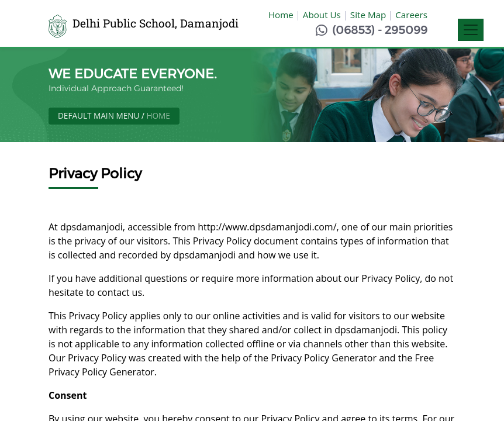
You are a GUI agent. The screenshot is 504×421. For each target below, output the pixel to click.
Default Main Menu (99, 115)
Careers (411, 15)
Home (281, 15)
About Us (322, 15)
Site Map (368, 15)
